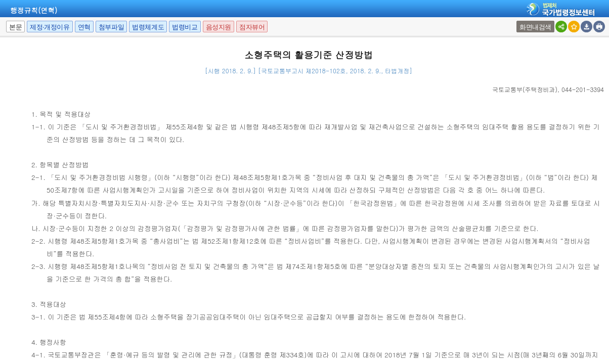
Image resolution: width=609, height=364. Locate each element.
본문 (15, 27)
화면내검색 (535, 27)
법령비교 (185, 27)
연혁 (84, 27)
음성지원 (219, 27)
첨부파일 (111, 27)
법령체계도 (148, 27)
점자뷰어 (252, 27)
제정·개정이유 (50, 27)
